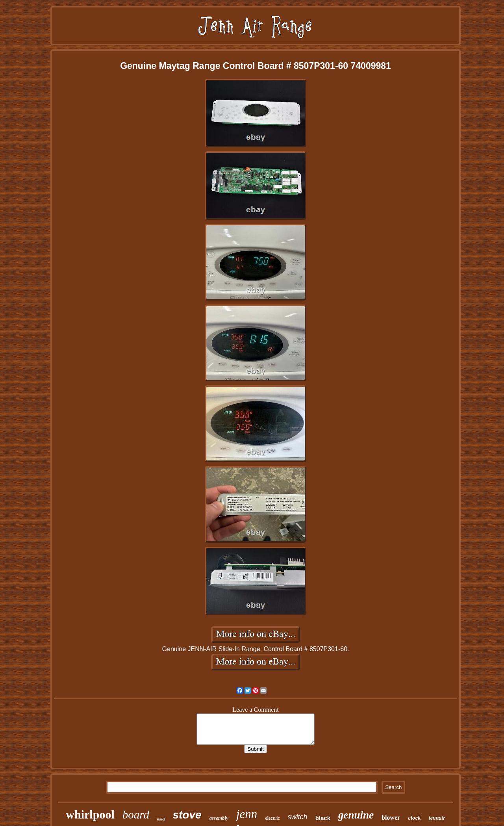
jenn (247, 814)
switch (298, 817)
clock (414, 818)
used (161, 819)
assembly (219, 818)
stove (187, 815)
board (136, 815)
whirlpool (90, 814)
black (323, 818)
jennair (437, 818)
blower (391, 818)
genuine (356, 815)
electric (272, 818)
